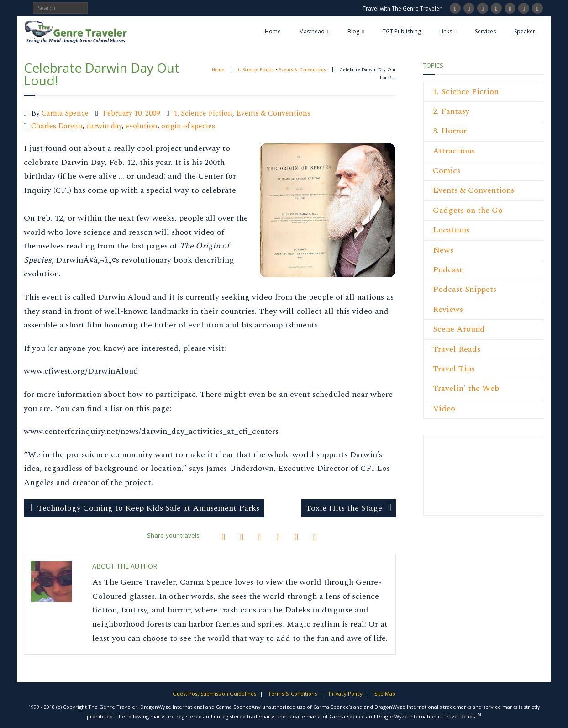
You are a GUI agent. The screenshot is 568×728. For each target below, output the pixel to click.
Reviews (448, 309)
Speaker (525, 31)
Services (485, 31)
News (443, 250)
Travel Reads (457, 349)
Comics (447, 171)
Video (444, 409)
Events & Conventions (302, 70)
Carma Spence (65, 113)
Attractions (454, 151)
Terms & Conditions (292, 694)
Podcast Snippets (465, 289)
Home (273, 31)
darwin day (104, 126)
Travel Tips (454, 369)
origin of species (188, 126)
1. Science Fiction (256, 70)
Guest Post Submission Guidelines (214, 694)
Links (446, 31)
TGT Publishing (402, 31)
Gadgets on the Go (468, 210)
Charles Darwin (57, 126)
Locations (451, 230)
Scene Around (459, 329)
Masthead (312, 31)
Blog (353, 31)
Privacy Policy (346, 694)
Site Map (385, 694)
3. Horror (450, 131)
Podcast (448, 270)
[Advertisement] (460, 480)
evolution (142, 126)
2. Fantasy (451, 111)
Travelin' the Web (466, 388)
